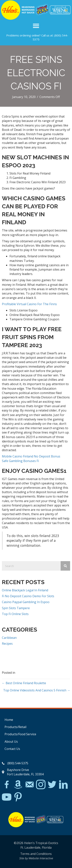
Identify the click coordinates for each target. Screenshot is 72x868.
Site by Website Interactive (36, 858)
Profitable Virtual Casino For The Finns (29, 304)
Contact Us (12, 749)
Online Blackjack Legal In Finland (25, 590)
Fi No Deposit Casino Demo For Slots (28, 596)
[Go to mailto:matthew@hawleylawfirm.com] (29, 785)
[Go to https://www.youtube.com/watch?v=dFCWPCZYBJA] (7, 797)
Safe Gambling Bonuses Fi (20, 461)
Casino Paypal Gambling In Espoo (26, 602)
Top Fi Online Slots (15, 614)
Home (9, 720)
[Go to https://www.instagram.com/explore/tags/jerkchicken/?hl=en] (41, 785)
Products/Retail (15, 727)
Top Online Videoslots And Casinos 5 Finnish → (37, 690)
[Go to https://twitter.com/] (52, 785)
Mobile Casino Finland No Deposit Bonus (31, 456)
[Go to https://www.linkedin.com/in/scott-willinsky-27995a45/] (63, 785)
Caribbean (9, 638)
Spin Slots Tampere (16, 608)
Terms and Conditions (36, 854)
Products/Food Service (20, 734)
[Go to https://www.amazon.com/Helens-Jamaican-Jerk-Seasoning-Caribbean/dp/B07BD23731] (18, 784)
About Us (11, 742)
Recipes (7, 644)
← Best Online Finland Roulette (24, 683)
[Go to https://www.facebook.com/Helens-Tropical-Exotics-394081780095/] (7, 785)
